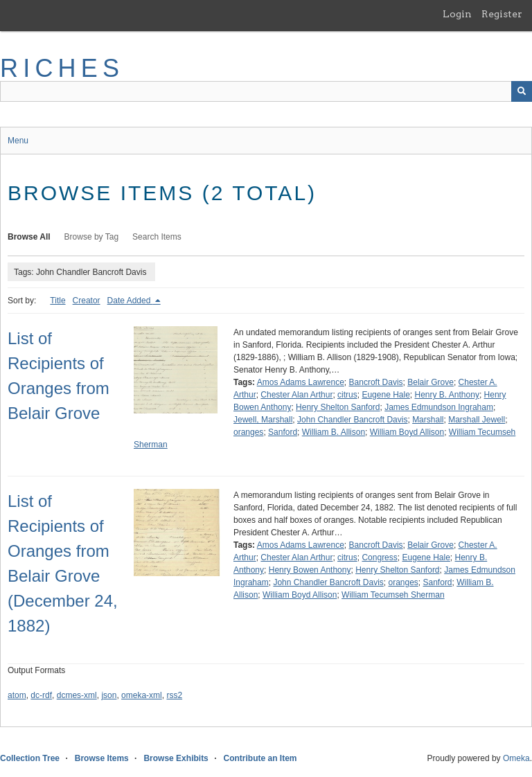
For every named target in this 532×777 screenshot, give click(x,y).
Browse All (29, 237)
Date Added (130, 301)
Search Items (157, 237)
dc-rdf (41, 695)
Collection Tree (30, 758)
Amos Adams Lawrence (301, 382)
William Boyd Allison (407, 432)
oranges (248, 432)
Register (502, 14)
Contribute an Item (260, 758)
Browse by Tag (92, 237)
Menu (18, 141)
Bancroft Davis (376, 382)
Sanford (283, 432)
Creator (87, 301)
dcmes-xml (77, 695)
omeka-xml (142, 695)
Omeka (516, 758)
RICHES (62, 68)
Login (457, 14)
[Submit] (522, 91)
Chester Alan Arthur (296, 395)
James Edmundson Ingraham (439, 407)
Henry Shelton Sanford (338, 407)
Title (57, 301)
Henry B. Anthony (447, 395)
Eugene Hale (385, 395)
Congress (379, 557)
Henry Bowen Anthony (310, 570)
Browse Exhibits (176, 758)
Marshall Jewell (477, 420)
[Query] (266, 91)
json (109, 695)
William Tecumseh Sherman (393, 595)
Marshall (428, 420)
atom (17, 695)
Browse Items (102, 758)
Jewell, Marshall (263, 420)
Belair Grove (431, 382)
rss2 (174, 695)
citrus (347, 395)
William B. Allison (334, 432)
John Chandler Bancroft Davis (352, 420)
